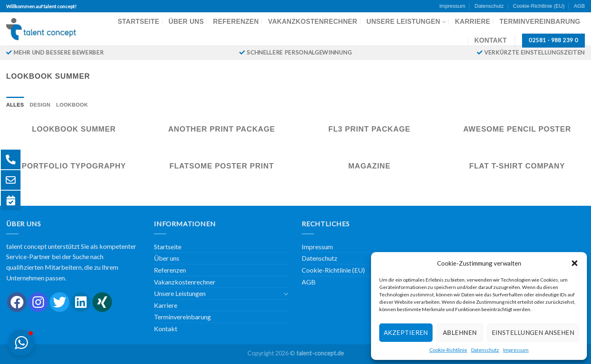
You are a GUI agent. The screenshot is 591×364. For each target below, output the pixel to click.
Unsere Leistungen (406, 22)
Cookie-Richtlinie (448, 350)
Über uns (186, 22)
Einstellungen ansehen (533, 332)
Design (40, 105)
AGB (579, 6)
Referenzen (236, 22)
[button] (575, 263)
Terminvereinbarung (540, 22)
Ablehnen (460, 332)
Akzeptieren (406, 332)
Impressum (516, 350)
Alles (15, 105)
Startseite (139, 22)
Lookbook (72, 105)
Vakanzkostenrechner (313, 22)
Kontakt (491, 40)
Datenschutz (485, 350)
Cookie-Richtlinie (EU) (539, 6)
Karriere (472, 22)
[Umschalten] (286, 293)
